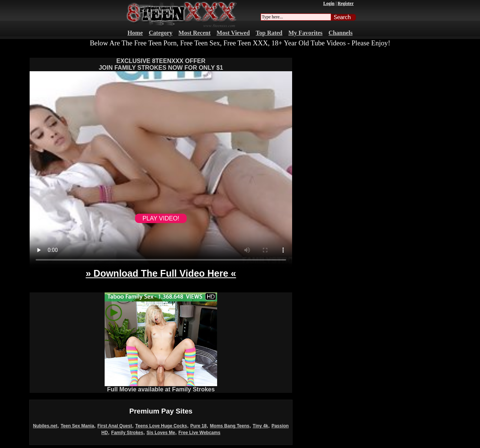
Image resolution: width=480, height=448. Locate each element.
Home (135, 33)
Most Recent (195, 33)
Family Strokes (127, 433)
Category (161, 33)
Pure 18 (199, 426)
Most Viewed (233, 33)
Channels (340, 33)
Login (329, 3)
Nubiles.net (45, 426)
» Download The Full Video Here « (161, 273)
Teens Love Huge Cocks (161, 426)
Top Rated (269, 33)
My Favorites (305, 33)
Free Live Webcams (199, 433)
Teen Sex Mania (77, 426)
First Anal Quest (115, 426)
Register (346, 3)
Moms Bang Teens (230, 426)
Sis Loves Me (161, 433)
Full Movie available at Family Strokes (161, 387)
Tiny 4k (260, 426)
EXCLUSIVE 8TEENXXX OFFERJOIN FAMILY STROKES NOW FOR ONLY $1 (161, 64)
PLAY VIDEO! (161, 218)
